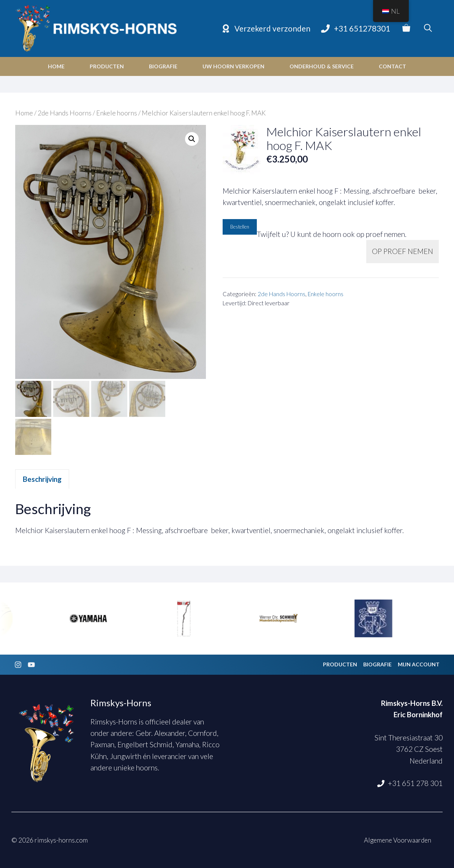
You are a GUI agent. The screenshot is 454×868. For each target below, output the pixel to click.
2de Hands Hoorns (65, 113)
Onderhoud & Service (322, 66)
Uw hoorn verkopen (233, 66)
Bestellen (240, 227)
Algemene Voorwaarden (398, 840)
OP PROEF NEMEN (403, 251)
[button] (192, 139)
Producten (107, 66)
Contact (392, 66)
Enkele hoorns (117, 113)
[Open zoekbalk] (428, 28)
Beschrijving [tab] (42, 479)
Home (56, 66)
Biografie (163, 66)
